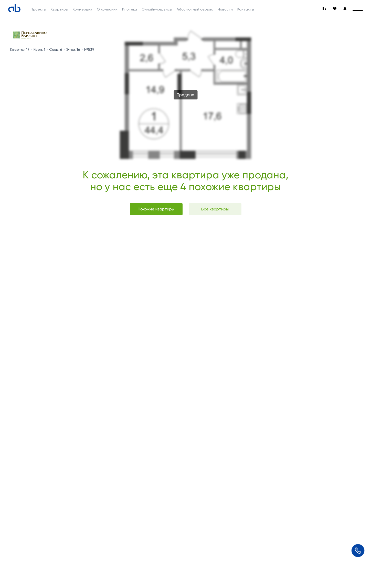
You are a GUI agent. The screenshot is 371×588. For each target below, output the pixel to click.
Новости (225, 9)
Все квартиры (215, 209)
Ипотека (130, 9)
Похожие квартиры (156, 209)
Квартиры (59, 9)
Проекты (38, 9)
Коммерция (82, 9)
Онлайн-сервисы (157, 9)
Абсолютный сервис (195, 9)
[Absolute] (14, 8)
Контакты (246, 9)
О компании (107, 9)
